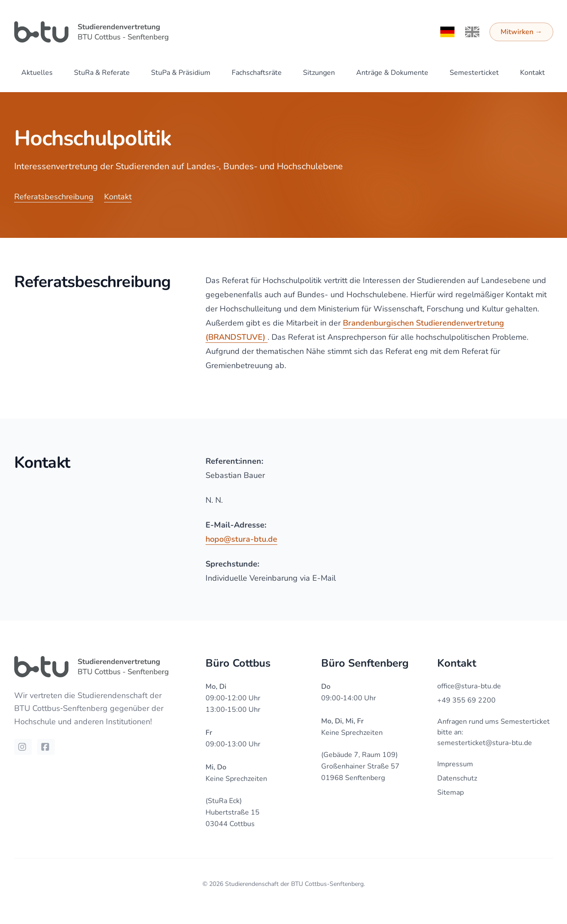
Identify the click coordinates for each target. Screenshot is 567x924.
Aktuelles (37, 73)
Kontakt (532, 73)
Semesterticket (474, 73)
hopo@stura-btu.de (241, 539)
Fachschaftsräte (257, 73)
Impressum (455, 764)
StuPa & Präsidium (181, 73)
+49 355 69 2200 (466, 700)
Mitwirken (521, 32)
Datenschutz (457, 778)
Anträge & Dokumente (392, 73)
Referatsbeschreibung (54, 197)
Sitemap (450, 792)
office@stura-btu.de (469, 686)
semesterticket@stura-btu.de (485, 743)
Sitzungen (319, 73)
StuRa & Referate (102, 73)
